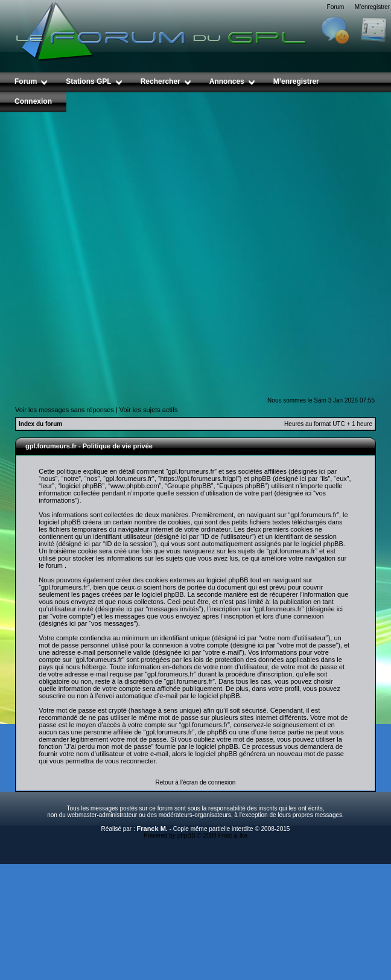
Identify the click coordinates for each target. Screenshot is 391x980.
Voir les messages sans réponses (65, 410)
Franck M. (152, 829)
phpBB (186, 835)
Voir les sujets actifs (149, 410)
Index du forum (40, 424)
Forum (336, 7)
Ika (243, 835)
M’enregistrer (372, 7)
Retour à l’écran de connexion (196, 782)
